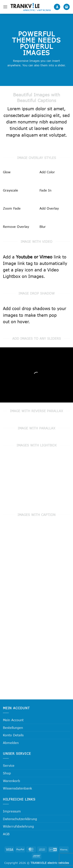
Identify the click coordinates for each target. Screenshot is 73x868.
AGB (6, 834)
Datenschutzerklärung (20, 819)
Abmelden (11, 743)
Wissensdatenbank (17, 788)
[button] (5, 7)
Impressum (12, 811)
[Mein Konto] (57, 7)
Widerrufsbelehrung (18, 826)
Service (9, 765)
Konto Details (13, 735)
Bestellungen (13, 728)
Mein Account (13, 720)
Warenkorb (11, 781)
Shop (7, 773)
